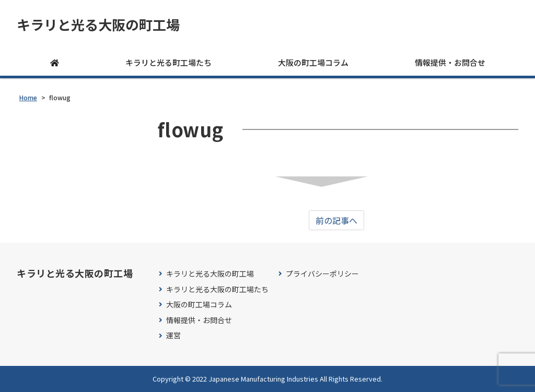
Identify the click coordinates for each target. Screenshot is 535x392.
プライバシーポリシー (322, 274)
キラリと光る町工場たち (168, 62)
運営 (173, 335)
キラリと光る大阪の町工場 (98, 25)
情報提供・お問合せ (450, 62)
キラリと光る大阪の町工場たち (217, 289)
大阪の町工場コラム (313, 62)
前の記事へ (336, 220)
